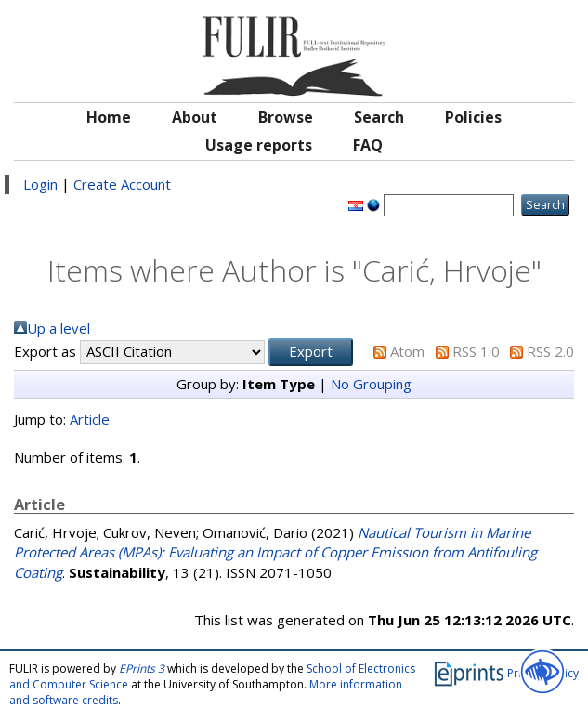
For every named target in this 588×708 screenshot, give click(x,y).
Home (109, 117)
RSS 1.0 (476, 351)
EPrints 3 (142, 669)
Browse (286, 117)
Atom (407, 351)
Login (40, 184)
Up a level (59, 328)
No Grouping (371, 384)
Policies (473, 117)
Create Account (122, 184)
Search (379, 117)
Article (90, 419)
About (195, 117)
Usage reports (259, 145)
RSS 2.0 (550, 351)
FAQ (368, 145)
